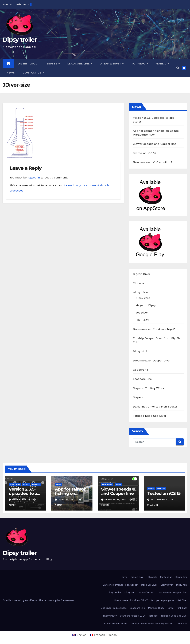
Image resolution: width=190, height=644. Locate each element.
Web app (183, 624)
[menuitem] (80, 635)
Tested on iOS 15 (144, 153)
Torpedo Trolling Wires (148, 388)
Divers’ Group (29, 64)
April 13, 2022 (67, 500)
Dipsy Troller (114, 592)
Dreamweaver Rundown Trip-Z (154, 329)
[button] (178, 68)
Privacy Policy (109, 616)
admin (153, 505)
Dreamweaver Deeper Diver (152, 360)
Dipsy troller (20, 40)
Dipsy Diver (141, 292)
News (11, 73)
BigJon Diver (141, 274)
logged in (34, 178)
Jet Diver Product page (114, 608)
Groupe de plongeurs (163, 600)
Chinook (139, 283)
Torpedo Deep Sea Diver (150, 416)
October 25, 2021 (116, 500)
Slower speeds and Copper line (155, 144)
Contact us (32, 73)
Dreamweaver (111, 64)
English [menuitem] (82, 635)
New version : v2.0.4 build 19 (153, 162)
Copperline (140, 370)
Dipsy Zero (143, 298)
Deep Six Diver (149, 585)
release (36, 484)
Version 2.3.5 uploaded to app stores (26, 493)
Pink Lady (142, 320)
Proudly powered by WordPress (20, 600)
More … (162, 64)
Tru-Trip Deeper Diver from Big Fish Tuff (152, 624)
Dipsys (53, 64)
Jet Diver (142, 313)
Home (124, 577)
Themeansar (67, 600)
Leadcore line (79, 64)
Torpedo (139, 64)
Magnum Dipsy (146, 305)
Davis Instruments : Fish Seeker (155, 407)
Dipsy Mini (140, 351)
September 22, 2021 (163, 500)
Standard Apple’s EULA (133, 616)
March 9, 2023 (22, 500)
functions (15, 484)
